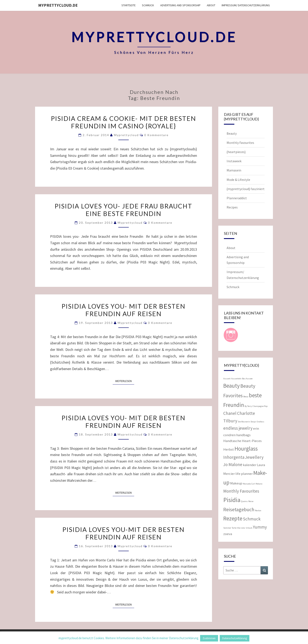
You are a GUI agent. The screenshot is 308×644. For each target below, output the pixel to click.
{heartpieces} (236, 152)
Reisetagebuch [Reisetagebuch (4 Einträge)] (239, 509)
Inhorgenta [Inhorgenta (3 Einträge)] (234, 457)
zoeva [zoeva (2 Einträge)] (228, 534)
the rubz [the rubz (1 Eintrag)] (241, 528)
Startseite (129, 5)
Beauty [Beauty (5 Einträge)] (232, 386)
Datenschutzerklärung (235, 638)
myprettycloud (126, 135)
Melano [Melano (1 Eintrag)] (259, 484)
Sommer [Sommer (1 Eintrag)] (227, 528)
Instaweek (234, 161)
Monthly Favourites (240, 143)
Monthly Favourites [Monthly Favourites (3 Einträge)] (241, 491)
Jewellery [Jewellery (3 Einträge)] (254, 457)
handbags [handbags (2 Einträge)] (243, 435)
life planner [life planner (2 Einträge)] (244, 474)
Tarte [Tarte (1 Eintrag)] (234, 528)
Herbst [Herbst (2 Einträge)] (229, 449)
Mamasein (234, 170)
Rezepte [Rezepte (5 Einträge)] (233, 518)
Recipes (232, 207)
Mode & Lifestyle (238, 180)
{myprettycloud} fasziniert (246, 189)
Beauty (232, 133)
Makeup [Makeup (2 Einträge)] (236, 483)
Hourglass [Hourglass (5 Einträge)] (246, 448)
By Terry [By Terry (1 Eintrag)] (248, 406)
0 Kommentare (156, 135)
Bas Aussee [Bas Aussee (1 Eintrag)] (247, 379)
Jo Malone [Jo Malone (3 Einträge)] (233, 464)
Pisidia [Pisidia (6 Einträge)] (232, 500)
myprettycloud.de (58, 5)
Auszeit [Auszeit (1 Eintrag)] (227, 379)
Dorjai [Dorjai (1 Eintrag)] (253, 422)
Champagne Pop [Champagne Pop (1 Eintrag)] (260, 406)
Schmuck (148, 5)
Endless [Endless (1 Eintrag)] (260, 422)
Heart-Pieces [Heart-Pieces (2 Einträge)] (252, 441)
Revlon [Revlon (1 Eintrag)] (258, 510)
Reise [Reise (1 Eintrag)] (251, 501)
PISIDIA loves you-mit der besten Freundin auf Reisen (123, 533)
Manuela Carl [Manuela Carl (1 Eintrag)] (249, 484)
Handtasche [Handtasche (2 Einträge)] (232, 441)
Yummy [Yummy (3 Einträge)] (260, 527)
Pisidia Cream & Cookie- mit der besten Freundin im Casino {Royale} (123, 122)
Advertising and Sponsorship (180, 5)
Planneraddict (237, 198)
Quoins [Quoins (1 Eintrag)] (244, 501)
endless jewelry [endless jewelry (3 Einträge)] (238, 428)
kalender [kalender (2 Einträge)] (250, 465)
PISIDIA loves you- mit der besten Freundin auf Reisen (123, 310)
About (211, 5)
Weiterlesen (125, 381)
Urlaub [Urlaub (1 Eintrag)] (249, 528)
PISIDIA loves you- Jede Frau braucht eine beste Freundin (123, 210)
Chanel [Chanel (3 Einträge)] (230, 413)
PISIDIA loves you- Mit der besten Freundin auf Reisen (123, 422)
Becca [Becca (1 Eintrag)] (246, 397)
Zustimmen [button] (209, 638)
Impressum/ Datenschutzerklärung (246, 5)
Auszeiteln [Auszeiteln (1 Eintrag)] (236, 379)
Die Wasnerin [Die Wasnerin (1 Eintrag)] (244, 422)
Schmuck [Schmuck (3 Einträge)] (252, 519)
